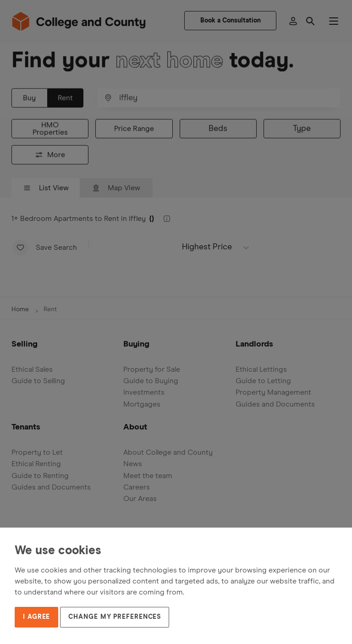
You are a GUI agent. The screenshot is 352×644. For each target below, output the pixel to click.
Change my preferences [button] (115, 617)
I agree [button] (36, 617)
